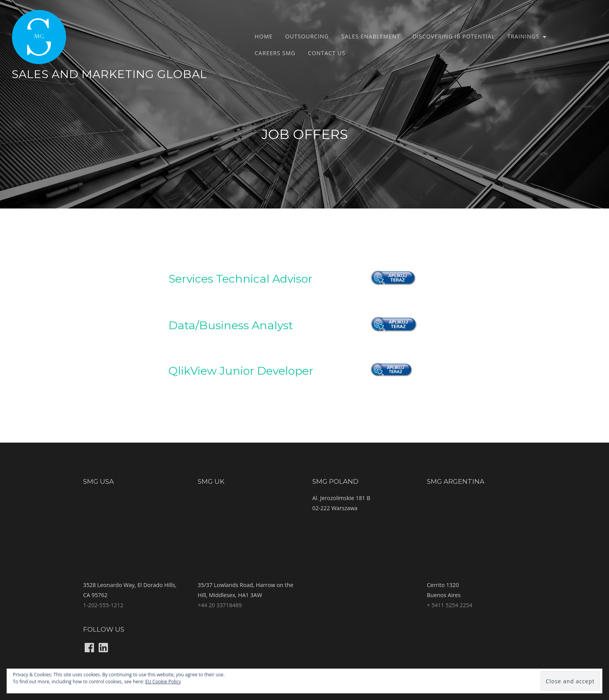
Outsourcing (307, 36)
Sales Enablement (371, 36)
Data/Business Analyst (231, 325)
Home (264, 36)
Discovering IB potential (454, 36)
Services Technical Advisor (241, 279)
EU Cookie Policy (163, 682)
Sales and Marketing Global (109, 74)
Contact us (327, 53)
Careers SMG (275, 53)
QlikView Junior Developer (241, 371)
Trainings (523, 36)
